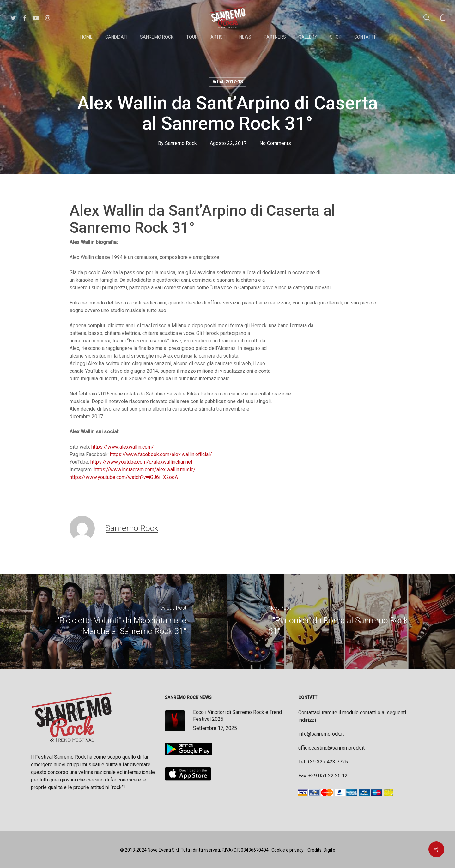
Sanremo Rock (181, 143)
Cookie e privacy (288, 850)
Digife (329, 850)
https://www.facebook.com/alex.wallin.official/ (161, 454)
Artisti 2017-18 (227, 82)
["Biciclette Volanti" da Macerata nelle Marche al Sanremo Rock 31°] (114, 621)
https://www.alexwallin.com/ (123, 447)
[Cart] (443, 17)
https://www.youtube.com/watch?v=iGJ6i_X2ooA (124, 477)
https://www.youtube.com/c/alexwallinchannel (141, 462)
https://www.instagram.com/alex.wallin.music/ (145, 470)
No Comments (275, 143)
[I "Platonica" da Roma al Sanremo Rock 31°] (341, 621)
